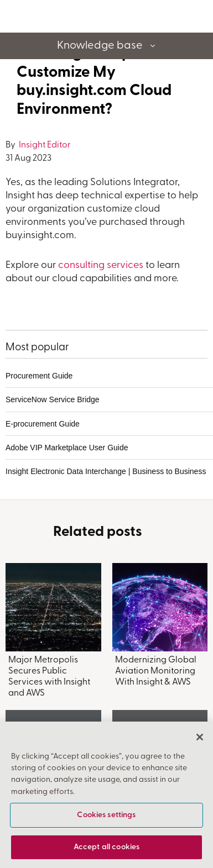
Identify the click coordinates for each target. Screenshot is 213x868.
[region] (106, 795)
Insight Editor (44, 145)
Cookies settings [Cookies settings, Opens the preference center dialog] (106, 815)
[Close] (200, 737)
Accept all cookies (107, 847)
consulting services (101, 265)
